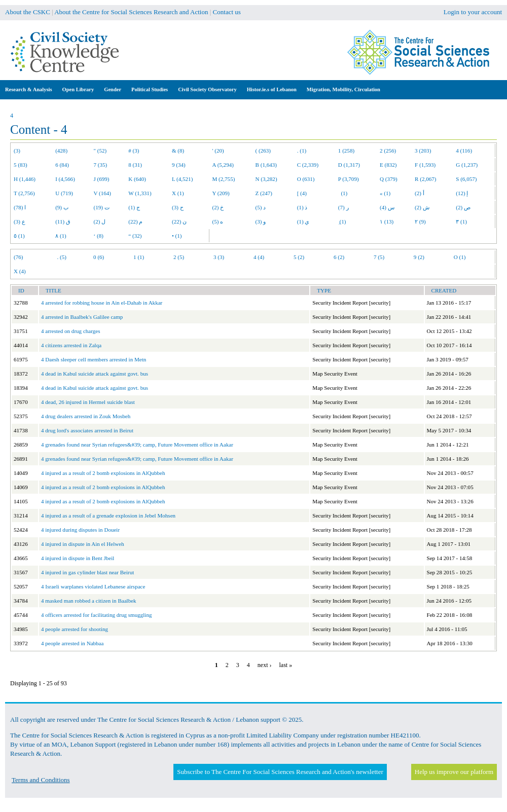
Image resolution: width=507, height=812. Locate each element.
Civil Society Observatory (207, 89)
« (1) (385, 193)
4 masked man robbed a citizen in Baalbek (89, 601)
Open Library (78, 89)
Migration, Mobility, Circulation (343, 89)
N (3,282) (266, 179)
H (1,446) (25, 179)
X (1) (178, 193)
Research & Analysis (29, 89)
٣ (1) (461, 222)
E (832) (388, 165)
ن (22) (179, 222)
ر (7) (343, 207)
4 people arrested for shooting (75, 629)
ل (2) (100, 222)
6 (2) (339, 257)
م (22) (135, 222)
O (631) (306, 179)
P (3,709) (349, 179)
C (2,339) (308, 165)
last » (285, 665)
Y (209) (221, 193)
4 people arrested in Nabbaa (72, 643)
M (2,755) (224, 179)
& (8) (178, 151)
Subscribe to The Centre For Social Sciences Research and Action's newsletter (280, 772)
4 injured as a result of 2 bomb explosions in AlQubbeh (103, 473)
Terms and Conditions (41, 780)
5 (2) (299, 257)
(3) (17, 151)
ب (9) (62, 207)
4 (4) (259, 257)
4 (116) (464, 151)
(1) (343, 193)
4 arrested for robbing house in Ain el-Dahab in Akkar (102, 303)
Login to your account (473, 12)
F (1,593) (425, 165)
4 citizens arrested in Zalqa (71, 345)
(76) (18, 257)
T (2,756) (24, 193)
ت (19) (102, 207)
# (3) (134, 151)
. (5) (61, 257)
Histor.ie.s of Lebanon (272, 89)
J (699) (102, 179)
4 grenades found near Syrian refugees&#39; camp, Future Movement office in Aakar (137, 445)
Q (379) (389, 179)
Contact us (227, 12)
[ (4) (302, 193)
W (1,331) (140, 193)
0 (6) (99, 257)
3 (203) (423, 151)
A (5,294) (223, 165)
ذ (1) (302, 207)
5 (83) (21, 165)
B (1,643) (266, 165)
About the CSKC (28, 12)
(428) (61, 151)
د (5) (261, 207)
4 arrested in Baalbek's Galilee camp (82, 317)
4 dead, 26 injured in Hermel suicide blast (88, 402)
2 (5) (179, 257)
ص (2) (463, 207)
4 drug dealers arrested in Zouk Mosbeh (86, 416)
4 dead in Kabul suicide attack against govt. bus (95, 374)
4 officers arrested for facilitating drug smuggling (97, 615)
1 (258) (346, 151)
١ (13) (387, 222)
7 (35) (101, 165)
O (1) (460, 257)
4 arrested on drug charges (71, 331)
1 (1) (139, 257)
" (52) (100, 151)
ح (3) (178, 207)
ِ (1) (342, 222)
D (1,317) (349, 165)
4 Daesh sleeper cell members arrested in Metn (94, 359)
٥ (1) (19, 236)
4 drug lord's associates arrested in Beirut (87, 430)
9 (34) (179, 165)
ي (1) (303, 222)
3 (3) (219, 257)
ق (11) (63, 222)
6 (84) (62, 165)
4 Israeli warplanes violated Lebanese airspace (93, 586)
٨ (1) (61, 236)
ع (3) (20, 222)
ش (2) (422, 207)
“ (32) (135, 236)
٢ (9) (420, 222)
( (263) (263, 151)
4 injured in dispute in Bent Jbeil (78, 558)
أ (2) (420, 193)
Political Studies (150, 89)
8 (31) (135, 165)
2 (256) (388, 151)
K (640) (137, 179)
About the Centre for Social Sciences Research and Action (131, 12)
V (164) (103, 193)
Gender (113, 89)
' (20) (218, 151)
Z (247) (264, 193)
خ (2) (218, 207)
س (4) (387, 207)
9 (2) (419, 257)
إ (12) (462, 193)
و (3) (261, 222)
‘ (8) (99, 236)
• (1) (177, 236)
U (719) (64, 193)
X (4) (20, 271)
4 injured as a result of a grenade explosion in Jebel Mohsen (108, 515)
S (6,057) (466, 179)
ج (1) (134, 207)
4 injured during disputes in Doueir (80, 530)
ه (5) (218, 222)
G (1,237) (467, 165)
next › (265, 665)
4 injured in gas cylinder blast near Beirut (87, 572)
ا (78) (20, 207)
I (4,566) (65, 179)
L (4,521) (182, 179)
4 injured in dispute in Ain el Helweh (83, 544)
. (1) (302, 151)
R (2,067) (425, 179)
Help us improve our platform (454, 772)
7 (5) (379, 257)
